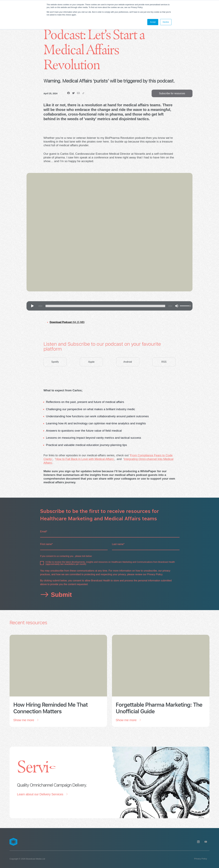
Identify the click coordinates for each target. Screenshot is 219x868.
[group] (109, 306)
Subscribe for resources (172, 93)
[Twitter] (73, 93)
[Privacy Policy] (201, 859)
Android (128, 362)
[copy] (83, 93)
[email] (78, 93)
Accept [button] (153, 22)
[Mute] (177, 306)
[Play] (32, 306)
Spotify (55, 362)
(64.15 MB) (67, 322)
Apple (91, 362)
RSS (164, 362)
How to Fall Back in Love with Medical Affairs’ (85, 459)
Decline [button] (166, 22)
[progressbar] (105, 306)
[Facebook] (68, 93)
